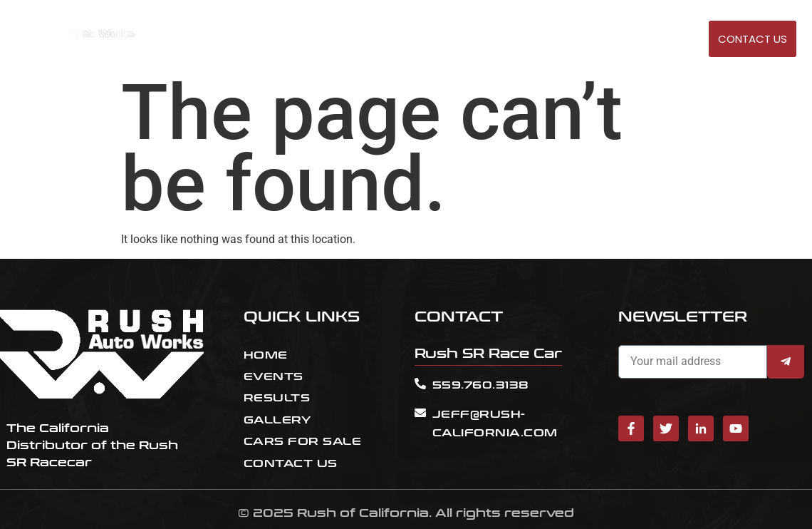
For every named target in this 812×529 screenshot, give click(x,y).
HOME (451, 40)
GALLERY (682, 40)
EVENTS (496, 40)
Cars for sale (611, 40)
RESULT (543, 40)
